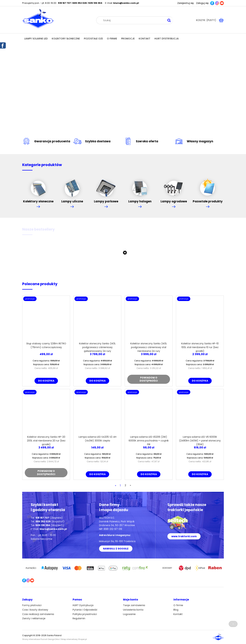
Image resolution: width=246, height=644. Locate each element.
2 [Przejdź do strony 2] (125, 485)
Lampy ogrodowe (174, 189)
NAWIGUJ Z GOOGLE (116, 549)
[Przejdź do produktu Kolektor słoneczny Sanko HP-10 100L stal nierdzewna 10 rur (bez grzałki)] (200, 319)
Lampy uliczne (72, 189)
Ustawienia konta (133, 610)
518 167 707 (64, 3)
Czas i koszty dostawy (35, 610)
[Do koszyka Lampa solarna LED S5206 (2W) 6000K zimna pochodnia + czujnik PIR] (149, 474)
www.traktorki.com (184, 536)
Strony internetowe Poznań (35, 639)
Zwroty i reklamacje (34, 618)
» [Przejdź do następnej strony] (130, 485)
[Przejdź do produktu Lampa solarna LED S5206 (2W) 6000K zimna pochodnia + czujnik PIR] (149, 413)
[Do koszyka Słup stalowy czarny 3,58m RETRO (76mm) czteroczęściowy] (46, 381)
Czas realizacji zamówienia (38, 614)
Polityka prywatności (85, 614)
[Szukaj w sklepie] (133, 20)
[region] (123, 88)
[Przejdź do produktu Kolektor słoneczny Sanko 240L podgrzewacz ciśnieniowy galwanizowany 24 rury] (97, 319)
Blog (176, 610)
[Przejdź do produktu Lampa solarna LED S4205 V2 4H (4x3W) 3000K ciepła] (97, 413)
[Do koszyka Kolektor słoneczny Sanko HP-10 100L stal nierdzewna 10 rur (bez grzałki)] (200, 381)
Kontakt (178, 614)
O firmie (178, 605)
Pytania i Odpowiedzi (85, 610)
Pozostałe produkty (208, 189)
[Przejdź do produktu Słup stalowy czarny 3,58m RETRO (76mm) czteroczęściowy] (46, 319)
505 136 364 (95, 3)
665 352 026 (80, 3)
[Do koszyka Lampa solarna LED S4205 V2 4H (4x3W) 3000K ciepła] (97, 474)
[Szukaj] (169, 20)
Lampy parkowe (106, 189)
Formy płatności (32, 605)
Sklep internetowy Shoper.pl (74, 639)
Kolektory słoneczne (38, 189)
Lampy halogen (140, 189)
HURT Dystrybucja (83, 605)
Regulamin (79, 618)
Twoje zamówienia (134, 605)
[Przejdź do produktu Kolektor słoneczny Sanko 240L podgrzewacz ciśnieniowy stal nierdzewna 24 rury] (149, 319)
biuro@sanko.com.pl (126, 3)
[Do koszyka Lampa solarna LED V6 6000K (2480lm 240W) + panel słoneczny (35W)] (200, 474)
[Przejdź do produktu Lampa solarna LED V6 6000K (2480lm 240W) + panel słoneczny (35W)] (200, 413)
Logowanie (129, 614)
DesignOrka (54, 639)
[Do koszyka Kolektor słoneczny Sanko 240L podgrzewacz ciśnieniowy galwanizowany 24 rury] (97, 381)
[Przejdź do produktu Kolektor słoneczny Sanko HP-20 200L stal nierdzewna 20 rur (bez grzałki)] (46, 413)
